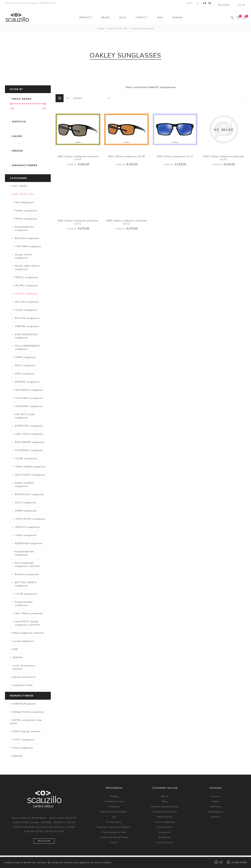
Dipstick (19, 118)
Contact (114, 839)
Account (215, 793)
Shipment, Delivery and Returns (114, 823)
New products (165, 813)
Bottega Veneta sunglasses (28, 708)
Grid (60, 94)
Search (165, 793)
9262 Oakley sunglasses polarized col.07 (78, 154)
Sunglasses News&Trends (114, 834)
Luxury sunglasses (165, 818)
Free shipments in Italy (114, 828)
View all (17, 752)
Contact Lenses (165, 839)
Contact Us (114, 803)
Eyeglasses (165, 834)
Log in (242, 3)
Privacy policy (114, 818)
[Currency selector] (198, 3)
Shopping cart (216, 808)
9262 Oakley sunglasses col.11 (175, 153)
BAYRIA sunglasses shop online (26, 718)
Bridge (18, 147)
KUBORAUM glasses (24, 700)
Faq (114, 813)
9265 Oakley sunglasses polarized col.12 (78, 218)
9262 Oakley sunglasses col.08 (126, 153)
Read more (44, 837)
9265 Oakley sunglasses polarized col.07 (224, 154)
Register (228, 3)
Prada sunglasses (23, 744)
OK (221, 862)
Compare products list (165, 808)
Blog (165, 798)
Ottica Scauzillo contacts (114, 808)
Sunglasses (165, 828)
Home (101, 25)
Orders (215, 798)
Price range (22, 95)
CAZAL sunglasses (24, 736)
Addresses (215, 803)
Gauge (17, 132)
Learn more (239, 862)
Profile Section (165, 823)
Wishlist (216, 813)
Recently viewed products (165, 803)
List (68, 94)
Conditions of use (114, 798)
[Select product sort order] (91, 94)
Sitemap (114, 793)
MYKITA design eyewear (27, 728)
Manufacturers (25, 162)
